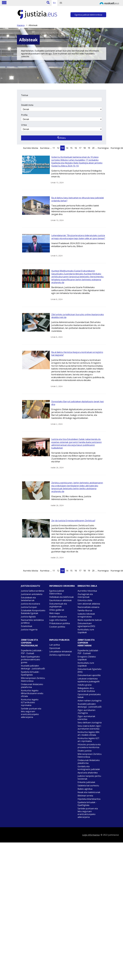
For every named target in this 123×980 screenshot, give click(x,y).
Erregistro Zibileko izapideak (87, 658)
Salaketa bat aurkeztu (88, 786)
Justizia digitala (28, 617)
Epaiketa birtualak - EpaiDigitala (30, 673)
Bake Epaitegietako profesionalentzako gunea (31, 659)
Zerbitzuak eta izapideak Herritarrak (86, 643)
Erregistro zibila (87, 586)
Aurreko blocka (31, 148)
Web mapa (54, 613)
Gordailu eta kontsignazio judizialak (89, 768)
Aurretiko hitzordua (87, 591)
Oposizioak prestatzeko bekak (89, 696)
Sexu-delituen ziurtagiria (90, 723)
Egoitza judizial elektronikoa (88, 15)
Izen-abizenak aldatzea (89, 604)
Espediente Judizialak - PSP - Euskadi (32, 652)
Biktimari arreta (85, 796)
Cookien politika (57, 627)
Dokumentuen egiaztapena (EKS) (86, 625)
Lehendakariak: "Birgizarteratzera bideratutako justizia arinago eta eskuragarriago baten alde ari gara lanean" (78, 237)
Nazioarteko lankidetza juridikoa (32, 621)
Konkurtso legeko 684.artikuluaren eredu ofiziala (32, 693)
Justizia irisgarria (29, 630)
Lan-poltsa (55, 645)
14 (67, 148)
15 (71, 148)
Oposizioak (55, 648)
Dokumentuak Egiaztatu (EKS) (89, 670)
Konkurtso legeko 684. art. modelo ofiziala (89, 733)
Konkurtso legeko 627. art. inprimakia (89, 740)
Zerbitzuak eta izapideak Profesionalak (29, 643)
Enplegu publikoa (59, 640)
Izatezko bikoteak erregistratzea (86, 615)
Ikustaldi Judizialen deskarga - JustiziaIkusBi (90, 705)
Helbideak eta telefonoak (61, 597)
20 (93, 148)
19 (89, 148)
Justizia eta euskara (30, 604)
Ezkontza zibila (85, 600)
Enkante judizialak (86, 782)
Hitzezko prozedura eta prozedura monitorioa (89, 746)
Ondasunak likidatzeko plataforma (32, 686)
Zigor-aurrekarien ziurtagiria (86, 712)
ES (61, 3)
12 (58, 148)
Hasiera (21, 25)
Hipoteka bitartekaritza (89, 799)
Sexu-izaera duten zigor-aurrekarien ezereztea (90, 727)
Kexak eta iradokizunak (89, 792)
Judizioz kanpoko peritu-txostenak (90, 777)
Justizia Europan (29, 607)
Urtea (24, 125)
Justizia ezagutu (31, 586)
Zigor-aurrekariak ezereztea (86, 718)
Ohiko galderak (57, 610)
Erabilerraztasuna (58, 617)
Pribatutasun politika (60, 623)
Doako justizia (85, 751)
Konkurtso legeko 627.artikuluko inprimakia (30, 702)
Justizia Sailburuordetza (33, 591)
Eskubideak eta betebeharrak (28, 599)
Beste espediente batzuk (90, 620)
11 (54, 148)
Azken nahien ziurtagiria (90, 701)
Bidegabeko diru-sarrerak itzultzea (86, 690)
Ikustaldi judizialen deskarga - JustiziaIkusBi (33, 667)
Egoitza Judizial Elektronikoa (57, 592)
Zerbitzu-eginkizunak (60, 655)
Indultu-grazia (85, 685)
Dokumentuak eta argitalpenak (58, 605)
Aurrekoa (45, 148)
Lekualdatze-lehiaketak (61, 651)
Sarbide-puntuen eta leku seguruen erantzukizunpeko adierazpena (31, 713)
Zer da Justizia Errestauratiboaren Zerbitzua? (73, 521)
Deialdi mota (27, 105)
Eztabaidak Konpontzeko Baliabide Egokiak (33, 612)
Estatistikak (27, 626)
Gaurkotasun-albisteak (60, 600)
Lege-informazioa (58, 620)
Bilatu (62, 138)
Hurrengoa (103, 148)
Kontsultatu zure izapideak (86, 631)
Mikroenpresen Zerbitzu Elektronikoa (33, 680)
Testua (25, 95)
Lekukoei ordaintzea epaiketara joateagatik (89, 680)
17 (80, 148)
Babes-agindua (85, 789)
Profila (24, 115)
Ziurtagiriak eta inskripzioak (85, 596)
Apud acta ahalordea (88, 773)
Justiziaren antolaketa (32, 594)
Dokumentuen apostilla (89, 675)
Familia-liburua (85, 610)
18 (84, 148)
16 (76, 148)
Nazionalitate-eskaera (88, 607)
